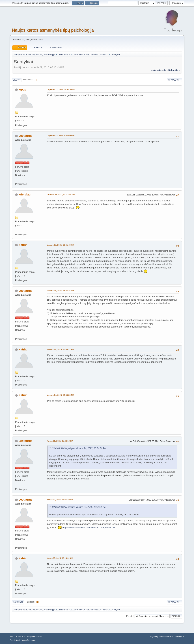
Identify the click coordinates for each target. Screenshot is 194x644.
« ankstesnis (159, 70)
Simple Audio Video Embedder (23, 640)
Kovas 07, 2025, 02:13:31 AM (60, 558)
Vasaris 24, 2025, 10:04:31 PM (60, 349)
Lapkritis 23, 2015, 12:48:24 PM (61, 136)
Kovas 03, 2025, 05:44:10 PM (60, 441)
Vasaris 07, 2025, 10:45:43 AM (60, 245)
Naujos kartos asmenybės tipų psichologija (53, 30)
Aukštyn (18, 602)
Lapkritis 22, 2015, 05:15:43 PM (61, 89)
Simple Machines (34, 637)
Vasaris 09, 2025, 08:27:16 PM (60, 291)
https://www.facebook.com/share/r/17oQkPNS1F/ (89, 528)
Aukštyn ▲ (180, 637)
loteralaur (25, 194)
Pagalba (153, 637)
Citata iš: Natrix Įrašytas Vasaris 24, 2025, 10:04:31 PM (79, 448)
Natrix (22, 245)
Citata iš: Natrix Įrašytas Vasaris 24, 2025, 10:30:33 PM (79, 507)
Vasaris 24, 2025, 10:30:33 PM (60, 395)
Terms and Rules (166, 637)
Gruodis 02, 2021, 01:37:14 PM (61, 195)
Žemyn (17, 80)
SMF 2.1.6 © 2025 (18, 637)
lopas (22, 90)
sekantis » (174, 70)
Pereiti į (130, 616)
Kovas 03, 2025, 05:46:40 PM (60, 500)
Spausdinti (174, 80)
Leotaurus (25, 136)
